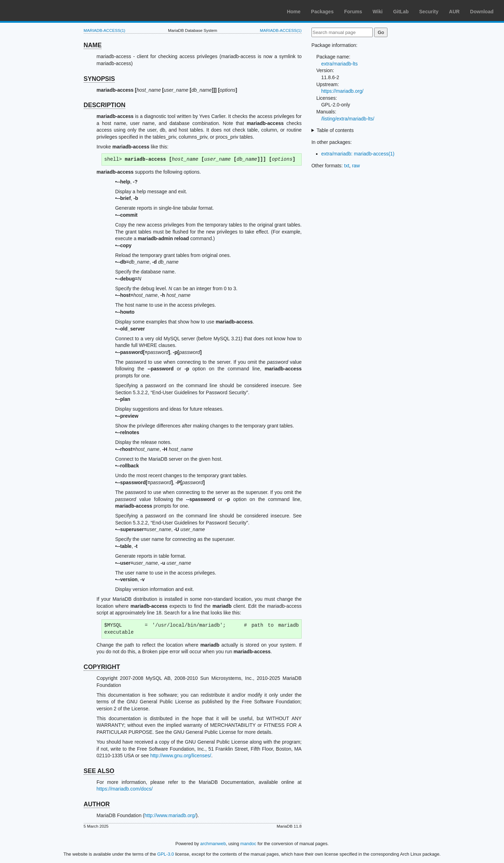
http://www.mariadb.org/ (170, 815)
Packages (323, 12)
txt (347, 166)
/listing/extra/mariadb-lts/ (348, 119)
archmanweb (213, 844)
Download (482, 12)
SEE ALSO (99, 771)
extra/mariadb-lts (339, 64)
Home (294, 12)
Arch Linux (38, 11)
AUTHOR (97, 804)
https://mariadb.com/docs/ (125, 789)
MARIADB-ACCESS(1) (104, 30)
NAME (93, 45)
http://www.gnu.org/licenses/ (181, 756)
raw (356, 166)
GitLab (401, 12)
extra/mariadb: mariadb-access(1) (358, 154)
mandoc (248, 844)
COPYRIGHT (102, 667)
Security (429, 12)
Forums (353, 12)
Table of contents (335, 130)
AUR (454, 12)
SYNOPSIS (99, 79)
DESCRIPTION (105, 105)
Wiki (378, 12)
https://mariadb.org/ (342, 91)
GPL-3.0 (166, 854)
